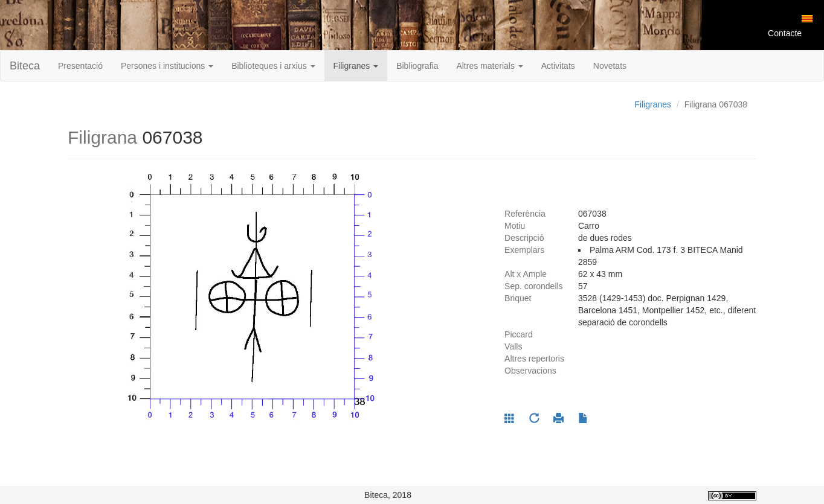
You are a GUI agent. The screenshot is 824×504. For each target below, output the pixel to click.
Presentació (80, 66)
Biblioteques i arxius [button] (273, 66)
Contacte (785, 33)
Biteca (25, 66)
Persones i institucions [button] (167, 66)
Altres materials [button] (489, 66)
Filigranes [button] (356, 66)
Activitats (558, 66)
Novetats (610, 66)
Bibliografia (417, 66)
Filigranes (653, 104)
